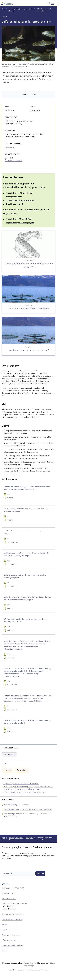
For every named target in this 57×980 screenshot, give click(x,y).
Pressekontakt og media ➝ (12, 920)
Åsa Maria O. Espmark (14, 161)
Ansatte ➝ (5, 925)
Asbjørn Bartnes (30, 963)
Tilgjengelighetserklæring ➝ (13, 946)
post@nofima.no (8, 893)
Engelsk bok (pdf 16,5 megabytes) (20, 200)
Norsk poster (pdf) (14, 197)
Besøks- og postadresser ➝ (13, 914)
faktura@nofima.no (9, 899)
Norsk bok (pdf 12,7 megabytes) (19, 193)
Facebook (30, 970)
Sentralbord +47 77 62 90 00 (13, 888)
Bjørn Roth (9, 158)
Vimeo (37, 970)
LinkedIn (12, 970)
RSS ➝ (4, 951)
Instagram (20, 970)
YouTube (45, 970)
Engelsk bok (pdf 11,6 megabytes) (20, 223)
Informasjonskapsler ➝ (10, 940)
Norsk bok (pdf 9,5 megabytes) (19, 219)
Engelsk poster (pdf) (14, 204)
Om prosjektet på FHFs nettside (17, 805)
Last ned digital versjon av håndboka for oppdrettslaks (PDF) (28, 810)
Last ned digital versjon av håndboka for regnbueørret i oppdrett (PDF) (26, 815)
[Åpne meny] (45, 4)
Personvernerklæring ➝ (11, 935)
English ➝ (5, 930)
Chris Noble (10, 147)
